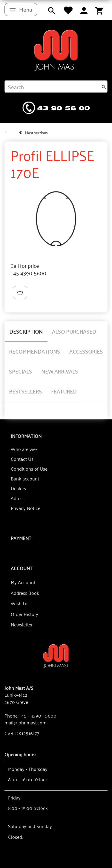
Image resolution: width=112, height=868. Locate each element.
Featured (64, 391)
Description (26, 331)
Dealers (18, 488)
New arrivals (60, 371)
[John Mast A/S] (56, 655)
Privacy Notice (26, 508)
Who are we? (24, 449)
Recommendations (34, 351)
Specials (20, 371)
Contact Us (22, 459)
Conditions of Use (29, 469)
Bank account (25, 478)
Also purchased (74, 331)
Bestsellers (25, 391)
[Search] (104, 87)
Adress (18, 498)
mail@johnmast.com (26, 722)
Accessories (86, 351)
